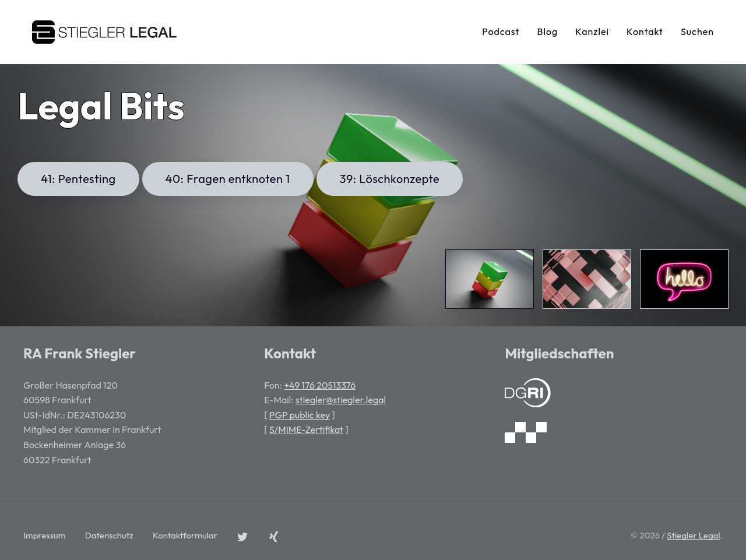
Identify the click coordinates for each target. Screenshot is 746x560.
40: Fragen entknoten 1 (228, 179)
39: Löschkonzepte (390, 179)
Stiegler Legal (693, 535)
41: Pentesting (78, 179)
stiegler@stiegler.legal (341, 400)
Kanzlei (592, 31)
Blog (547, 31)
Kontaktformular (185, 535)
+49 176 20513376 (320, 385)
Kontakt (645, 31)
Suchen (697, 31)
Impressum (45, 535)
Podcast (501, 31)
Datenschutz (109, 535)
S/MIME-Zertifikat (306, 429)
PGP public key (300, 415)
